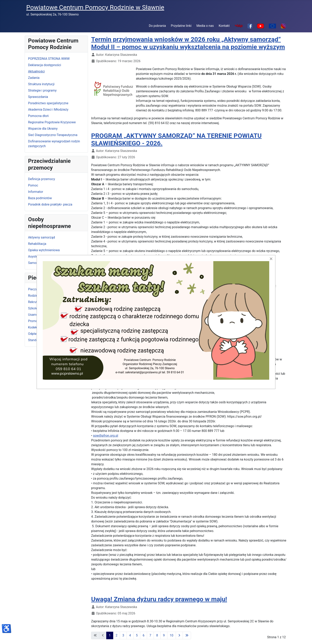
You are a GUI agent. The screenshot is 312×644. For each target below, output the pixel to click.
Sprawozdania (38, 97)
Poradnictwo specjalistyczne (48, 103)
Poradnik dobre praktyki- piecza (50, 204)
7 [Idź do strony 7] (150, 635)
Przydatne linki (181, 26)
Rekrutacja (36, 302)
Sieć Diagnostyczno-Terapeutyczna (53, 135)
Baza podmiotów (40, 198)
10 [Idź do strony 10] (172, 635)
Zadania (34, 78)
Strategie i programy (42, 90)
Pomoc (33, 185)
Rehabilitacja (37, 244)
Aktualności (36, 71)
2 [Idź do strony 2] (117, 635)
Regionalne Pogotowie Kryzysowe (52, 122)
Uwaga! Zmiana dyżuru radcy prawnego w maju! (159, 599)
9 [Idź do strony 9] (164, 635)
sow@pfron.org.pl (105, 436)
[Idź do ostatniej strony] (187, 635)
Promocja (35, 321)
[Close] (271, 259)
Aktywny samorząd (41, 237)
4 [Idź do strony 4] (130, 635)
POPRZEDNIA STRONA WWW (49, 59)
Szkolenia (35, 308)
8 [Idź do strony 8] (157, 635)
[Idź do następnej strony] (179, 635)
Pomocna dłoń (38, 116)
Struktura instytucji (41, 84)
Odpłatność (36, 334)
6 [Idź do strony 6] (144, 635)
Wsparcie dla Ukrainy (43, 129)
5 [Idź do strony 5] (137, 635)
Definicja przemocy (41, 179)
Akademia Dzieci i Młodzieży (48, 110)
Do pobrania (157, 26)
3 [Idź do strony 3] (123, 635)
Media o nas (205, 26)
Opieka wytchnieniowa (44, 250)
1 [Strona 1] (110, 635)
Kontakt (224, 26)
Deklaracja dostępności (45, 65)
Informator (36, 192)
